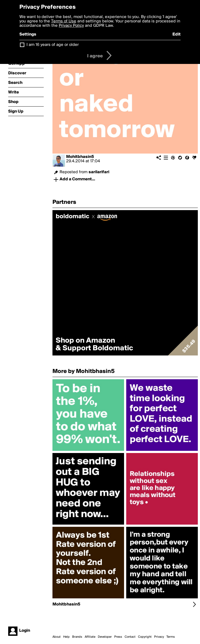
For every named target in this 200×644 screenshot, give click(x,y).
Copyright (145, 637)
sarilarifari (99, 172)
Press (118, 637)
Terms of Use (64, 21)
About (57, 637)
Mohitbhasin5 (80, 157)
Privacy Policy (71, 26)
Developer (105, 637)
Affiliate (90, 637)
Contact (130, 637)
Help (66, 637)
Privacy (159, 637)
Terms (171, 637)
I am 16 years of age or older (53, 45)
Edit (177, 34)
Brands (77, 637)
